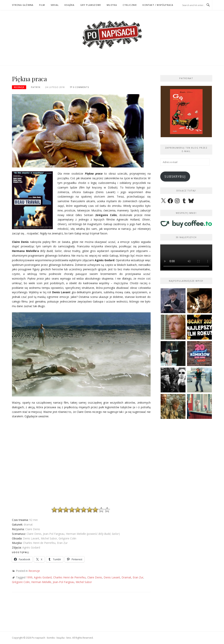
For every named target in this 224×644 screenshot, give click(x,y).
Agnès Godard (43, 577)
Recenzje (19, 87)
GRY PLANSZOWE (91, 5)
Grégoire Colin (21, 582)
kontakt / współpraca (158, 5)
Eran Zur (138, 577)
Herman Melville (41, 582)
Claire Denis (95, 577)
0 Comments (81, 87)
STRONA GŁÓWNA (23, 5)
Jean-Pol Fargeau (63, 582)
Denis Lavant (112, 577)
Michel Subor (84, 582)
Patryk (36, 87)
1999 (29, 577)
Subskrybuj (175, 177)
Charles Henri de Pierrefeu (69, 577)
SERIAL (55, 5)
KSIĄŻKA (69, 5)
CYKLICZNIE (130, 5)
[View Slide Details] (186, 112)
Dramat (126, 577)
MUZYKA (112, 5)
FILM (42, 5)
